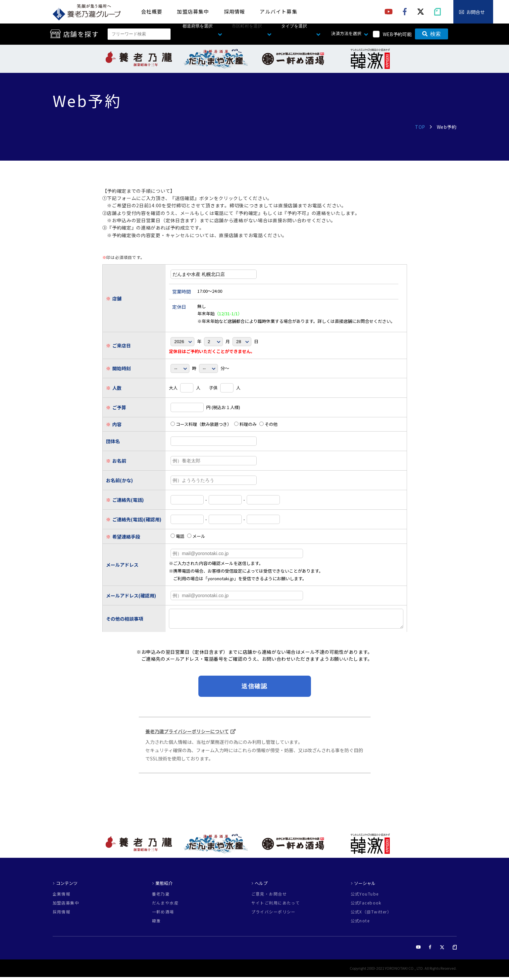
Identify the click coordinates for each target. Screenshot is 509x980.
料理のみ (245, 424)
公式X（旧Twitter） (371, 915)
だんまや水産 (165, 906)
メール (196, 536)
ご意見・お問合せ (269, 897)
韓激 (156, 924)
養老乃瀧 (161, 897)
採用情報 (235, 11)
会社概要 (152, 11)
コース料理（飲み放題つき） (201, 424)
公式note (360, 924)
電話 (178, 536)
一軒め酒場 (163, 915)
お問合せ (476, 12)
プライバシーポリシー (274, 915)
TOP (420, 127)
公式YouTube (365, 897)
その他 (268, 424)
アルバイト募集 (278, 11)
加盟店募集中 (193, 11)
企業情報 (62, 897)
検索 (432, 34)
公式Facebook (366, 906)
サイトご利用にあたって (276, 906)
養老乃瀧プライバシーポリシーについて (187, 734)
